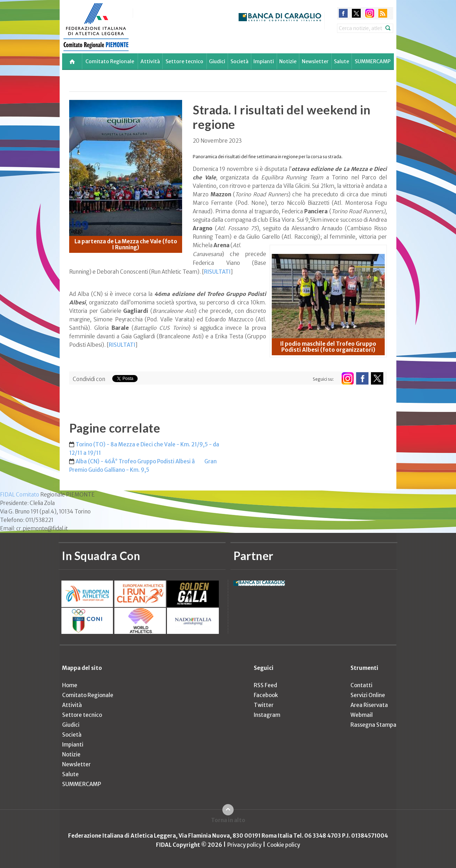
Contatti (361, 685)
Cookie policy (283, 845)
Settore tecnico (184, 61)
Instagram (267, 715)
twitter (356, 13)
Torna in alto (228, 820)
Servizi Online (368, 695)
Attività (150, 61)
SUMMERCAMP (373, 61)
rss (383, 13)
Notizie (288, 61)
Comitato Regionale (110, 61)
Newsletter (315, 61)
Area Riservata (369, 705)
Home (70, 685)
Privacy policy (244, 845)
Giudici (217, 61)
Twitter (264, 705)
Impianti (264, 61)
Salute (341, 61)
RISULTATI (217, 272)
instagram (370, 13)
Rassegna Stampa (373, 725)
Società (239, 61)
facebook (343, 13)
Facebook (266, 695)
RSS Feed (265, 685)
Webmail (362, 715)
